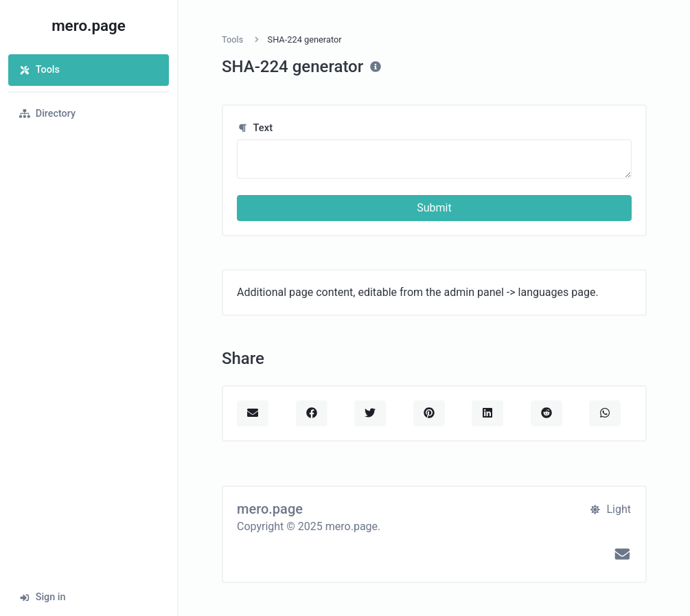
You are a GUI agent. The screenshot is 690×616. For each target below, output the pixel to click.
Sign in (43, 597)
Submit (434, 208)
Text (255, 128)
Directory (47, 114)
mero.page (89, 25)
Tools (39, 70)
